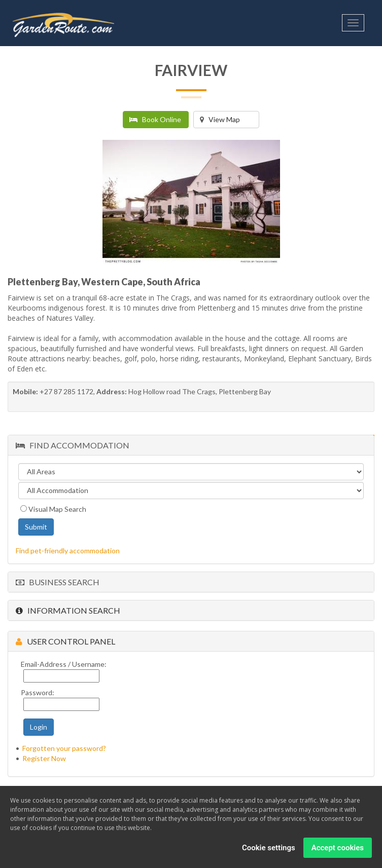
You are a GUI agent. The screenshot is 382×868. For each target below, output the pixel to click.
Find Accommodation (73, 445)
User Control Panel (65, 641)
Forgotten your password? (64, 748)
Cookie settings (269, 848)
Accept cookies (338, 848)
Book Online (155, 119)
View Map (220, 119)
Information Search (68, 610)
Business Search (58, 582)
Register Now (44, 758)
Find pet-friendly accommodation (68, 551)
